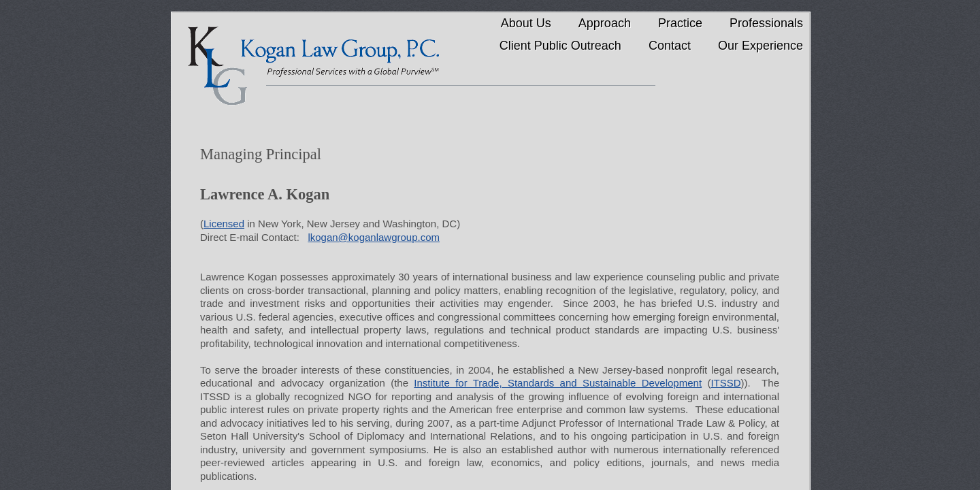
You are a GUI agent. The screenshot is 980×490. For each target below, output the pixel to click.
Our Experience (761, 46)
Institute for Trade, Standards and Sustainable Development (558, 383)
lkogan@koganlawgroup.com (374, 237)
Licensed (224, 224)
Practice (680, 23)
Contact (670, 46)
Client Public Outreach (560, 46)
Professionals (766, 23)
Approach (605, 23)
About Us (526, 23)
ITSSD (725, 383)
